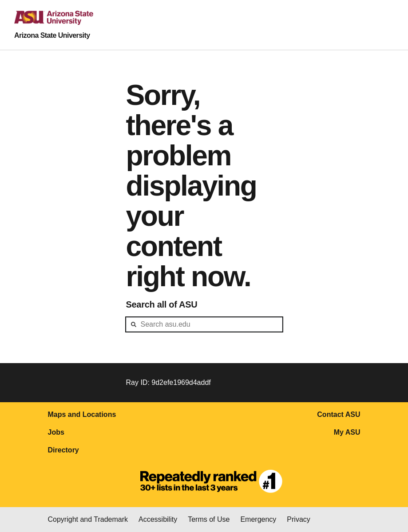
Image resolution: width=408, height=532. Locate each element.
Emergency (258, 519)
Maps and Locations (82, 414)
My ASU (347, 432)
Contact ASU (339, 414)
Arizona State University (52, 35)
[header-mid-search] (204, 324)
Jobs (56, 432)
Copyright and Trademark (88, 519)
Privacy (298, 519)
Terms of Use (209, 519)
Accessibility (158, 519)
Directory (63, 450)
